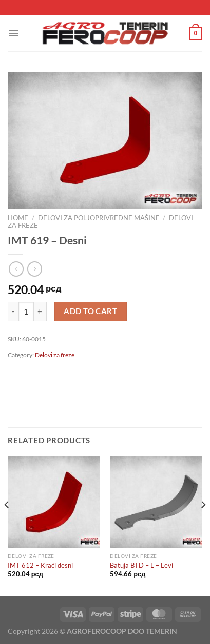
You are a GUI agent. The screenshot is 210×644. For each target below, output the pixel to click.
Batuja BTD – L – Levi (141, 565)
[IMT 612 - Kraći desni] (54, 502)
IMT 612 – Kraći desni (40, 565)
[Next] (203, 525)
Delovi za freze (55, 355)
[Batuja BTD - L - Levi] (156, 502)
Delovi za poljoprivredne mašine (99, 218)
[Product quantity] (26, 311)
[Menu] (14, 33)
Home (18, 218)
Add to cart (90, 311)
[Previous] (7, 525)
